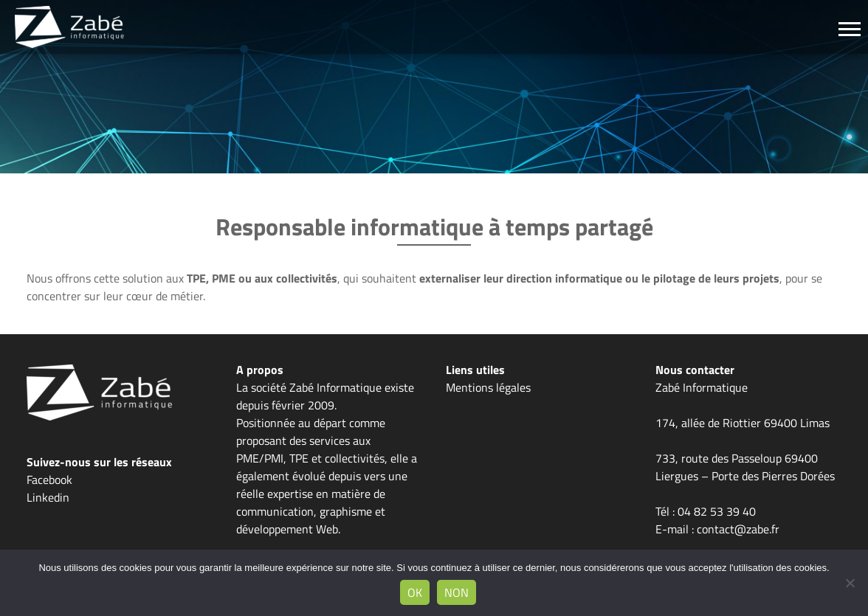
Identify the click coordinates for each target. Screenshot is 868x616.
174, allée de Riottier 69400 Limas (743, 423)
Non (457, 592)
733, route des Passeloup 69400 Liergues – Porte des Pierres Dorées (745, 467)
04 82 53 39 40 (717, 511)
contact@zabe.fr (738, 529)
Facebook (49, 480)
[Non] (850, 583)
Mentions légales (488, 387)
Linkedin (48, 497)
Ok (415, 592)
